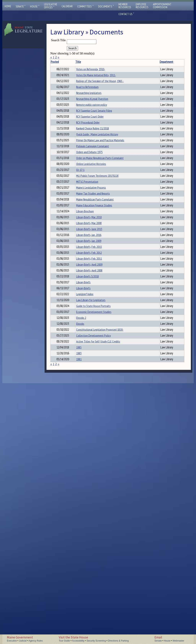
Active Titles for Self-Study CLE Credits (84, 585)
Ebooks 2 (77, 538)
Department (108, 62)
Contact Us (126, 14)
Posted (60, 62)
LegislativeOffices (51, 6)
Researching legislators (85, 114)
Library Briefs (79, 478)
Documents (106, 6)
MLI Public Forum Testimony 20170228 (84, 282)
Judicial (23, 641)
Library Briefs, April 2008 (85, 457)
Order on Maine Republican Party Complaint (81, 250)
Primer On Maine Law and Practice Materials (86, 206)
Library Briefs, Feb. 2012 (85, 427)
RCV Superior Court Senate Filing (83, 149)
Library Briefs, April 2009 (85, 447)
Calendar (67, 6)
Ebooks (76, 549)
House (35, 6)
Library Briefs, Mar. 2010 (85, 366)
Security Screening (96, 641)
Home (8, 6)
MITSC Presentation (83, 297)
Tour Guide (64, 641)
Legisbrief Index (81, 498)
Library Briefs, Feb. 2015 (85, 417)
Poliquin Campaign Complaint (82, 228)
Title (74, 62)
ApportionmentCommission (162, 6)
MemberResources (125, 6)
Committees (85, 6)
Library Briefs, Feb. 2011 (85, 437)
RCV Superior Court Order (86, 159)
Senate (21, 6)
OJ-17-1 (76, 270)
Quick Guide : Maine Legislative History (83, 196)
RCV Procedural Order (84, 169)
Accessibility (78, 641)
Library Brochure (81, 356)
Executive (12, 641)
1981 (75, 616)
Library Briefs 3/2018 (83, 468)
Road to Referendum (83, 104)
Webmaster (178, 641)
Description (122, 62)
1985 (75, 596)
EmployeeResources (142, 6)
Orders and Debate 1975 (85, 236)
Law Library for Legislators (80, 510)
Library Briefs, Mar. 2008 (85, 377)
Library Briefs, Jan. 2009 (85, 407)
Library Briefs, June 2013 (85, 387)
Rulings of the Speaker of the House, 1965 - (85, 94)
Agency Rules (36, 641)
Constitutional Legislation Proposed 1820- (84, 563)
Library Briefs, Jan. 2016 (85, 397)
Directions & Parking (118, 641)
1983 (75, 606)
